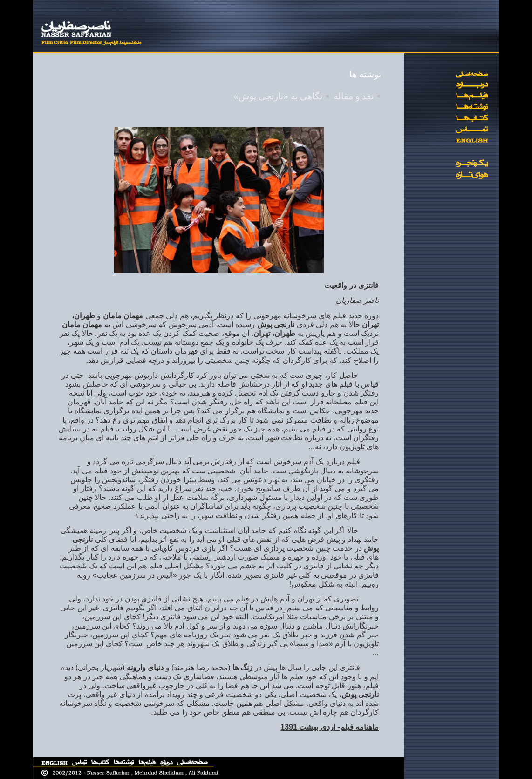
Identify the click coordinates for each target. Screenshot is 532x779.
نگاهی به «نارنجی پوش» (278, 96)
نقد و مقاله (354, 96)
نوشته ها (365, 74)
